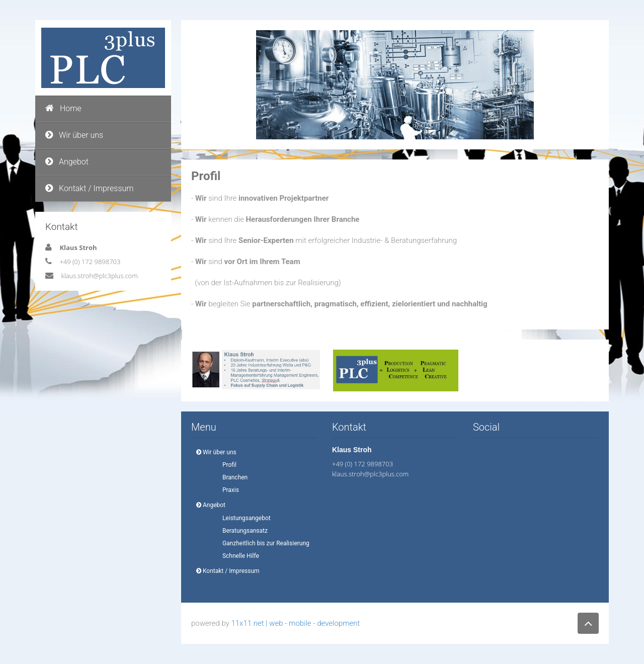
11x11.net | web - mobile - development (295, 623)
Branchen (232, 477)
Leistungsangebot (244, 518)
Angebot (67, 162)
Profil (226, 465)
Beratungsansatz (242, 531)
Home (63, 108)
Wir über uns (74, 135)
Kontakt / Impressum (90, 188)
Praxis (228, 490)
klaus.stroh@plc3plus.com (99, 276)
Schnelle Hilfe (238, 556)
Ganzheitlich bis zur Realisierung (263, 543)
